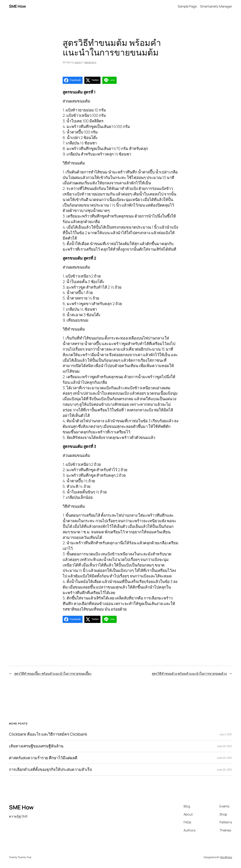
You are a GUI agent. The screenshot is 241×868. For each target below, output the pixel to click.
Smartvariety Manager (216, 6)
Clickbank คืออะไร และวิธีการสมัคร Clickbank (48, 734)
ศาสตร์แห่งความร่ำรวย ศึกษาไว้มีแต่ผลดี (43, 758)
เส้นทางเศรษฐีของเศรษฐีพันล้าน (36, 746)
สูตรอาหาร (90, 62)
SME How (17, 6)
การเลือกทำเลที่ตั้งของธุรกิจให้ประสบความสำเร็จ (50, 770)
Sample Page (187, 6)
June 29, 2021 (224, 746)
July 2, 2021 (226, 734)
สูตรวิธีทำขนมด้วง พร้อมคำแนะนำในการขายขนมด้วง (189, 673)
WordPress (226, 857)
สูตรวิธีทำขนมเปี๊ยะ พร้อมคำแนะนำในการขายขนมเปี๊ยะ (53, 673)
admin (78, 62)
